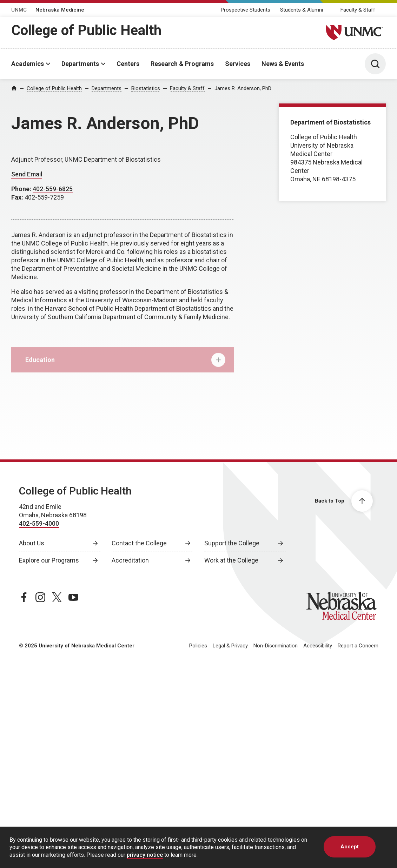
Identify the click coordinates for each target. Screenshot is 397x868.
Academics (28, 64)
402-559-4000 (39, 523)
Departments (80, 64)
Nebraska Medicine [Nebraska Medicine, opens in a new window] (60, 10)
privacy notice (145, 855)
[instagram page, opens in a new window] (40, 597)
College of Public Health (86, 30)
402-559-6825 (53, 189)
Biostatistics (146, 88)
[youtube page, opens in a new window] (73, 597)
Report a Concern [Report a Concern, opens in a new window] (358, 646)
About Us (32, 543)
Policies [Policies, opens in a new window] (198, 646)
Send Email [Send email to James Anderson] (27, 174)
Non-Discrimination (276, 646)
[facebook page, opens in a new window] (24, 597)
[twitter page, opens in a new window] (57, 597)
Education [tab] (125, 364)
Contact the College (139, 543)
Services (238, 64)
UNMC (19, 10)
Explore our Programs (49, 560)
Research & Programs (182, 64)
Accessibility (318, 646)
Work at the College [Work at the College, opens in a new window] (231, 560)
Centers (128, 64)
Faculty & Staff (358, 10)
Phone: (22, 189)
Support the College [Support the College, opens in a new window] (232, 543)
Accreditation (130, 560)
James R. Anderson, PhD (243, 88)
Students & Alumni (302, 10)
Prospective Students (246, 10)
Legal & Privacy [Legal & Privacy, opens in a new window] (230, 646)
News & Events (283, 64)
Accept (350, 847)
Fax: (18, 197)
